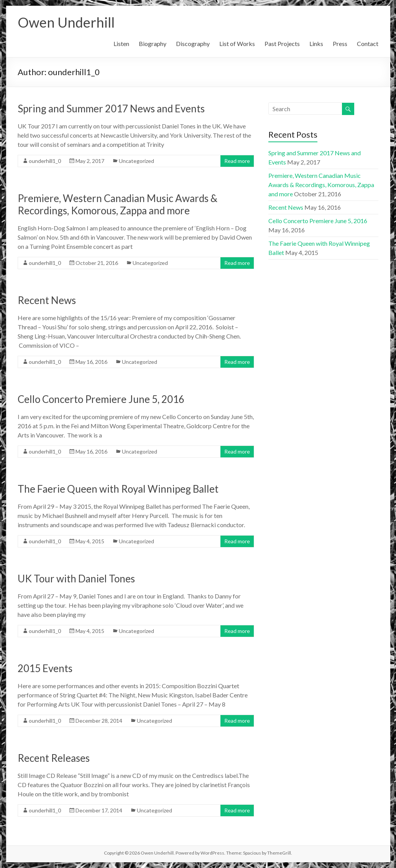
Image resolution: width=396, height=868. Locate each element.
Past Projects (282, 44)
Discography (193, 44)
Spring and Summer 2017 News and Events (111, 108)
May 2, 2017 (90, 161)
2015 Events (45, 668)
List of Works (237, 44)
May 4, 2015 (90, 541)
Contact (368, 44)
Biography (153, 44)
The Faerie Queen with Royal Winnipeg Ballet (118, 489)
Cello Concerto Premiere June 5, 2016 (101, 399)
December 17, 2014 (99, 810)
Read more (237, 161)
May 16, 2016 (91, 362)
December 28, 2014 (99, 721)
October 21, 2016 (97, 263)
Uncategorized (136, 161)
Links (316, 44)
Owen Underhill (66, 22)
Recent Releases (54, 758)
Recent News (47, 300)
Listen (121, 44)
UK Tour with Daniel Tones (76, 579)
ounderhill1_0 (45, 161)
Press (340, 44)
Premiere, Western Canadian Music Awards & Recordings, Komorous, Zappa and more (117, 204)
